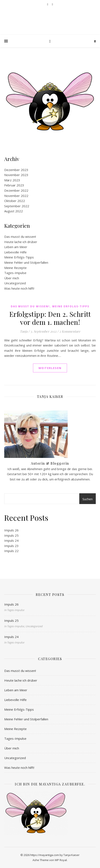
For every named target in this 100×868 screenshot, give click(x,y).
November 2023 (16, 175)
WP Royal (61, 860)
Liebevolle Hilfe (15, 252)
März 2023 (12, 180)
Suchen (88, 499)
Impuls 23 (11, 546)
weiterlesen (50, 368)
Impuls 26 (11, 530)
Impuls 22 (11, 551)
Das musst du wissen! (20, 237)
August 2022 (14, 211)
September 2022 (17, 206)
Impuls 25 (11, 535)
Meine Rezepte (15, 268)
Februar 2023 (14, 185)
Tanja (24, 331)
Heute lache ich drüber (21, 242)
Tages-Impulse (15, 273)
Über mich (12, 278)
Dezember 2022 (16, 190)
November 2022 (16, 196)
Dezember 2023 (16, 170)
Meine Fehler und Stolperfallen (26, 262)
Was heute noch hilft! (19, 288)
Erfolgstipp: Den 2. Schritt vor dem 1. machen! (50, 318)
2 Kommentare (70, 331)
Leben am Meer (16, 247)
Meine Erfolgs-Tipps (19, 257)
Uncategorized (15, 283)
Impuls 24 (11, 540)
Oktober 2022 (15, 201)
